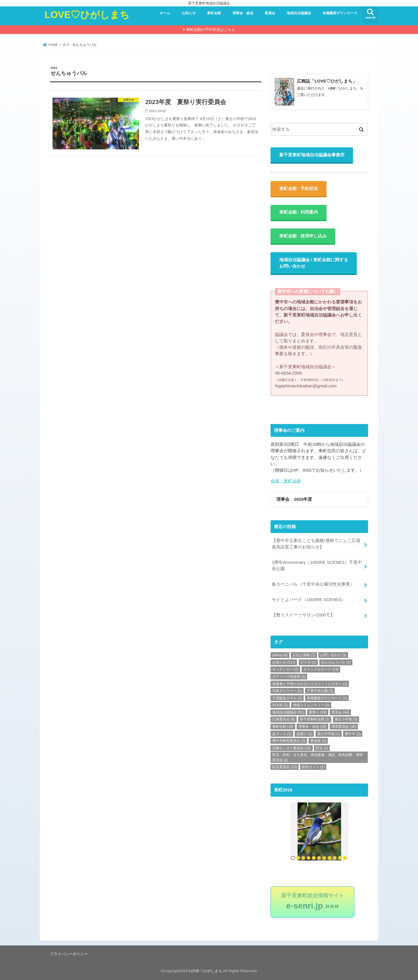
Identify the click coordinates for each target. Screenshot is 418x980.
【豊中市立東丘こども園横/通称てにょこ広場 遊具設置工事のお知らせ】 (318, 544)
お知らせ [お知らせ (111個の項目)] (284, 662)
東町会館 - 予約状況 (299, 189)
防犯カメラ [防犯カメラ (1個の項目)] (313, 767)
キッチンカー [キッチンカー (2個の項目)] (285, 669)
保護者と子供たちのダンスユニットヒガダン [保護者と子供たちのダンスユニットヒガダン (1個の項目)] (310, 684)
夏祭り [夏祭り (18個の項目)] (318, 712)
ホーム (165, 13)
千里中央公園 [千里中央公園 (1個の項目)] (320, 691)
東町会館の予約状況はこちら (211, 29)
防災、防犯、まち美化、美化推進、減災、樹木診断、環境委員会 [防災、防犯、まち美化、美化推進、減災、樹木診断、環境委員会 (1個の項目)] (318, 757)
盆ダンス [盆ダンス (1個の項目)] (282, 734)
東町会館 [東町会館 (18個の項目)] (283, 727)
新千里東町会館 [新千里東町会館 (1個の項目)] (315, 719)
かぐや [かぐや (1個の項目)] (308, 662)
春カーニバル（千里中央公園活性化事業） (313, 584)
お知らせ (189, 13)
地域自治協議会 (299, 13)
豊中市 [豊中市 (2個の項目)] (353, 734)
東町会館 (214, 13)
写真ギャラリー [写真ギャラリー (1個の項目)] (287, 691)
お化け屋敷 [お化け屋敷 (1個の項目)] (304, 655)
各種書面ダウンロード (340, 13)
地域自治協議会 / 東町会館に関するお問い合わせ (314, 263)
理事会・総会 (243, 13)
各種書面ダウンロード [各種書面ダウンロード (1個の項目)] (327, 698)
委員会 (270, 13)
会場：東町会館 (286, 481)
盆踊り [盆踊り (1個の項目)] (304, 734)
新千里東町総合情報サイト (313, 901)
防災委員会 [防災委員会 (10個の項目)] (285, 767)
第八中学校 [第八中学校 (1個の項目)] (329, 734)
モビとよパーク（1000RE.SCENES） (309, 600)
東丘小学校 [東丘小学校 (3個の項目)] (346, 719)
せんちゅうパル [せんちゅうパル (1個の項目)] (336, 662)
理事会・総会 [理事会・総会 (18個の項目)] (312, 727)
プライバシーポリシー (69, 954)
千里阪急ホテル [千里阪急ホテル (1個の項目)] (287, 698)
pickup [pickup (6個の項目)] (280, 655)
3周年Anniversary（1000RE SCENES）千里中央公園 (317, 566)
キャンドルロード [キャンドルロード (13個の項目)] (321, 669)
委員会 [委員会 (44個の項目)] (340, 712)
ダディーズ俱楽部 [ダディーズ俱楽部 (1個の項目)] (289, 677)
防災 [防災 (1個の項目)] (322, 748)
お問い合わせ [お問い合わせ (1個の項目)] (333, 655)
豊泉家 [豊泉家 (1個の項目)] (318, 741)
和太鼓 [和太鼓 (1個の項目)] (280, 705)
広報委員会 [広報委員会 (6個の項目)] (284, 719)
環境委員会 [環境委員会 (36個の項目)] (344, 727)
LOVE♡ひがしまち (87, 15)
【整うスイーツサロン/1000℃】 (303, 615)
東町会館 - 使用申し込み (303, 236)
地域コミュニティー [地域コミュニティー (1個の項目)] (311, 705)
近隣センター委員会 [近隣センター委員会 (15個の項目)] (292, 748)
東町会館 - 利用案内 (299, 212)
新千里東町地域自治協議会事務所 (312, 155)
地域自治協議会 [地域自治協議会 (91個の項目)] (288, 712)
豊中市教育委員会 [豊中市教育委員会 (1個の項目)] (289, 741)
